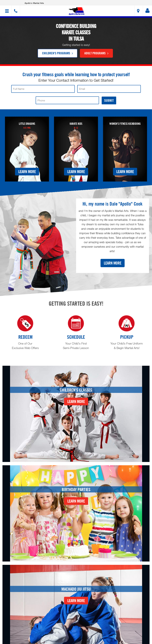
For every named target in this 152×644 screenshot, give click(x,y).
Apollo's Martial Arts (34, 3)
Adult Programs (96, 53)
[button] (76, 11)
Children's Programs (58, 53)
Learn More (27, 172)
